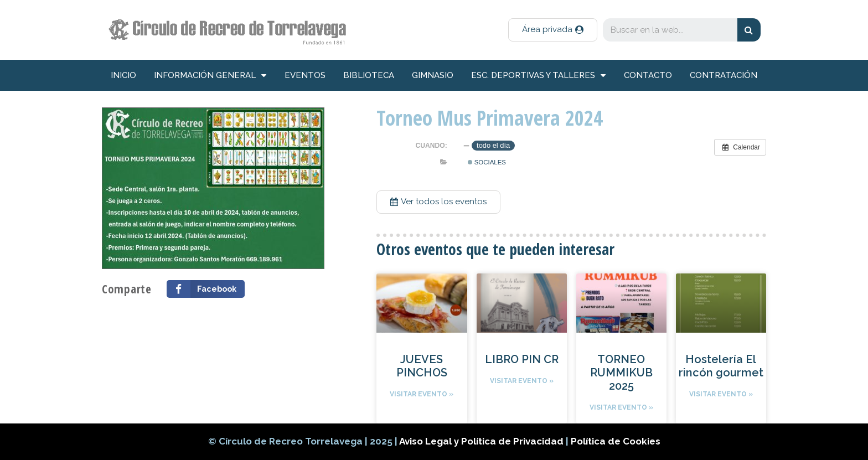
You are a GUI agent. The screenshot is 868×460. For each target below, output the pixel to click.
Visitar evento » (422, 394)
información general (210, 76)
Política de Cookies (616, 441)
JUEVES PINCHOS (422, 366)
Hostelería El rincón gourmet (721, 366)
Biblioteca (369, 75)
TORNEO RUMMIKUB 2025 (621, 373)
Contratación (724, 75)
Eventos (305, 75)
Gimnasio (433, 75)
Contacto (648, 75)
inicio (123, 75)
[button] (553, 30)
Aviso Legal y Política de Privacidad (482, 441)
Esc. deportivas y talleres (538, 76)
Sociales (487, 162)
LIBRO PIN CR (522, 359)
